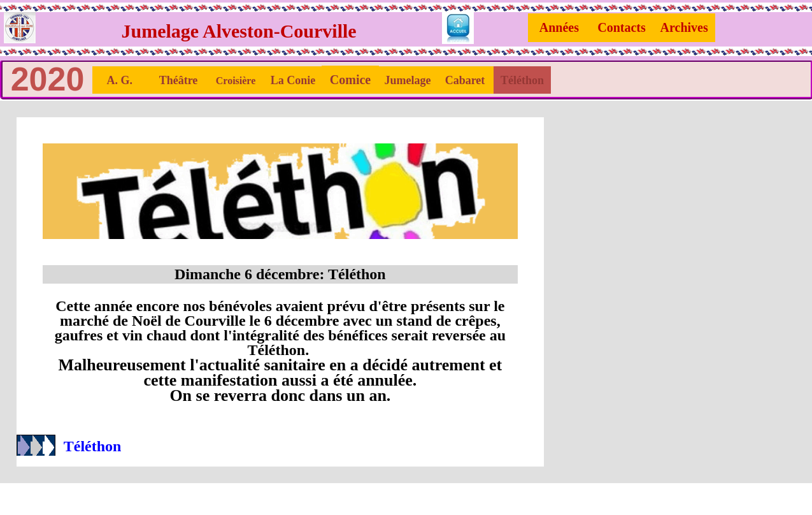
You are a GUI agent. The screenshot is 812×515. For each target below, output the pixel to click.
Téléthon (93, 446)
